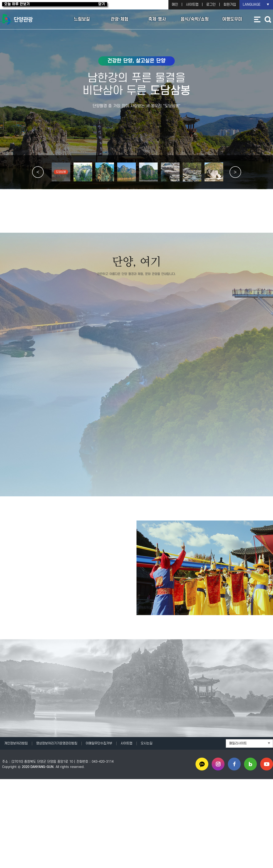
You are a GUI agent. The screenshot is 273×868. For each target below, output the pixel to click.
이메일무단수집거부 (99, 743)
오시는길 (147, 743)
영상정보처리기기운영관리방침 (57, 743)
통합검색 (268, 19)
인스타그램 (218, 764)
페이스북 (234, 764)
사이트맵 (192, 5)
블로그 (250, 764)
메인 (175, 5)
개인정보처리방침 (16, 743)
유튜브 (267, 764)
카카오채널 (202, 764)
